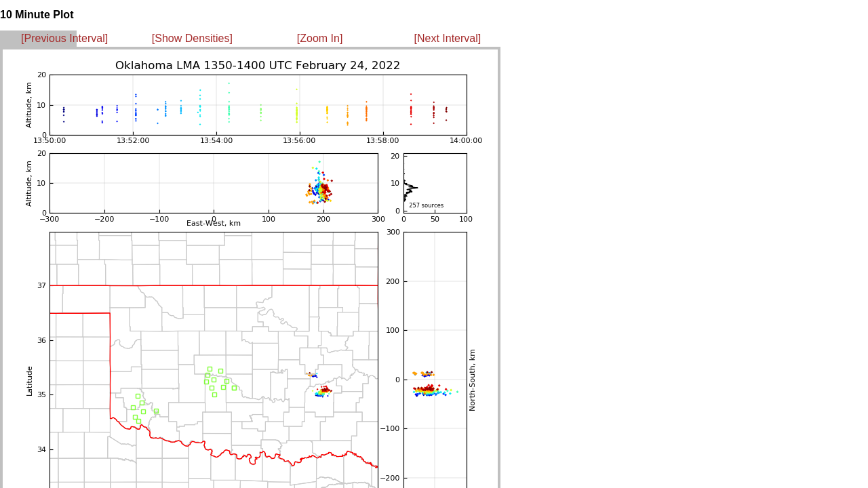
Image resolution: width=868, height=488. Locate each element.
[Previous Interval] (64, 38)
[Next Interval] (448, 38)
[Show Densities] (192, 38)
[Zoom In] (320, 38)
